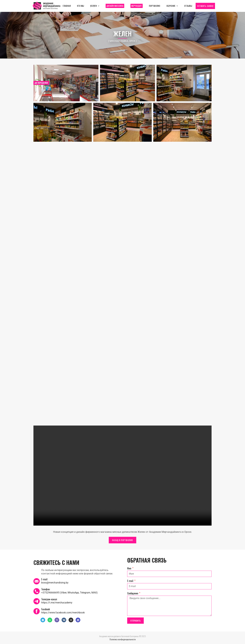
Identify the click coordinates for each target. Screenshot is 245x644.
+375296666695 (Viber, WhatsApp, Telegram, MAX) (69, 593)
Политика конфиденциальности (123, 639)
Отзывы (188, 6)
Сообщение (133, 593)
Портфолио (155, 6)
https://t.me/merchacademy (57, 603)
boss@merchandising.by (55, 583)
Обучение (171, 6)
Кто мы (80, 6)
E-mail (131, 581)
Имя (130, 568)
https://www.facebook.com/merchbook (63, 613)
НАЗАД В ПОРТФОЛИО (122, 540)
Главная (67, 6)
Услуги (93, 6)
